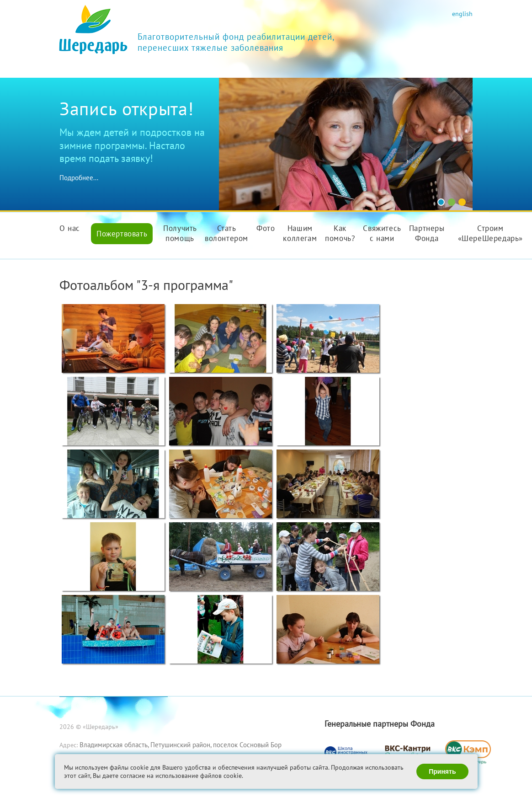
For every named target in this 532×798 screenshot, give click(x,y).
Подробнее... (79, 178)
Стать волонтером (226, 233)
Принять (442, 771)
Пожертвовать (122, 234)
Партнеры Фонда (427, 233)
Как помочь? (340, 233)
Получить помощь (180, 233)
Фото (266, 228)
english (462, 13)
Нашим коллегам (300, 233)
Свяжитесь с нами (382, 233)
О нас (70, 228)
